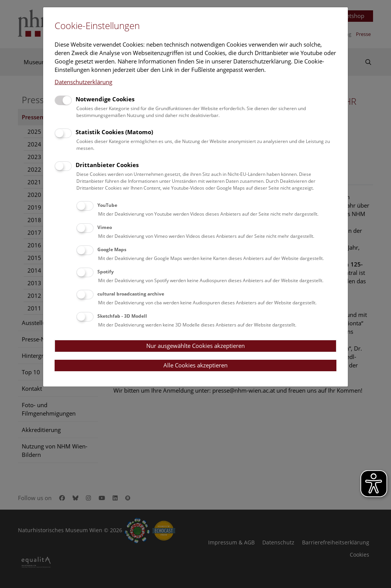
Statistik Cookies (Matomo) (114, 132)
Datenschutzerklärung (83, 82)
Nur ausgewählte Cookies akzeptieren (195, 346)
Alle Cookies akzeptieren (195, 365)
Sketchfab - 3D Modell (122, 316)
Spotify (106, 272)
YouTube (107, 205)
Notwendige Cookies (105, 99)
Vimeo (105, 227)
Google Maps (112, 249)
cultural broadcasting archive (131, 294)
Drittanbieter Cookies (107, 165)
